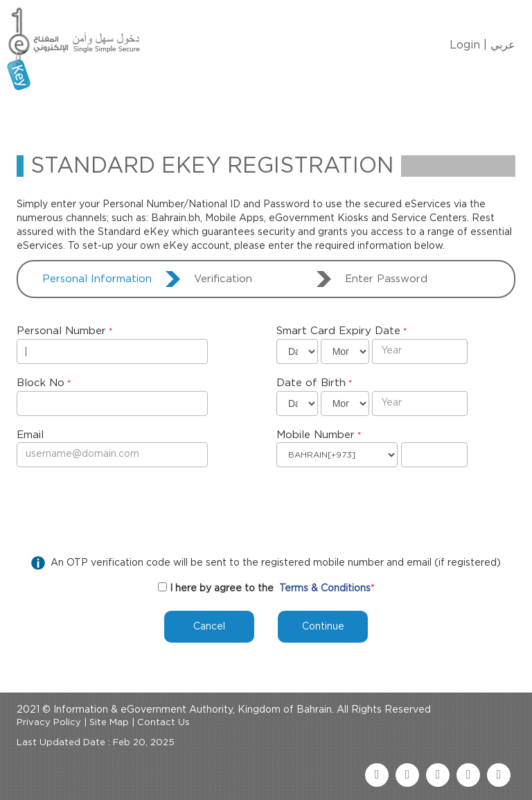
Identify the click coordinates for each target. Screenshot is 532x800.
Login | (468, 45)
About (105, 113)
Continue (323, 627)
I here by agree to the (222, 589)
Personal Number (61, 331)
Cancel (209, 627)
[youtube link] (438, 775)
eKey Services (288, 113)
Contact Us (374, 113)
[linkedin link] (468, 775)
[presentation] (122, 508)
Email (30, 435)
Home (52, 113)
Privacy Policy (49, 723)
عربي (503, 45)
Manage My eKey (187, 113)
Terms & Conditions (325, 589)
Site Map (109, 723)
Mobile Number (316, 435)
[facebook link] (377, 775)
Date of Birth (311, 383)
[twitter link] (407, 775)
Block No (41, 383)
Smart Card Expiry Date (338, 331)
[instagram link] (499, 775)
